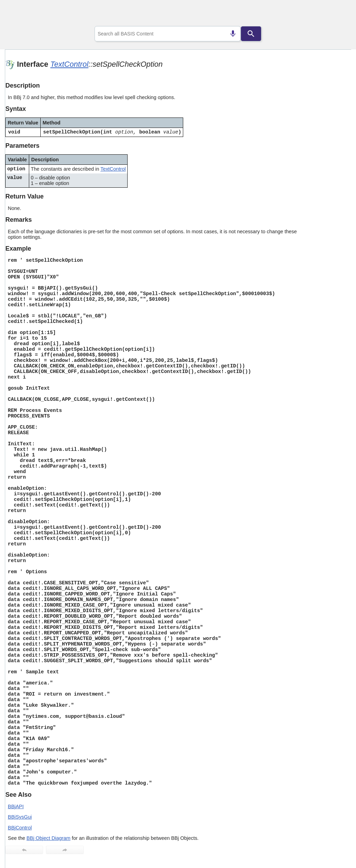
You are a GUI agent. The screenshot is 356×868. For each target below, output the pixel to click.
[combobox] (168, 34)
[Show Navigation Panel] (337, 14)
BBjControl (20, 828)
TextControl (70, 64)
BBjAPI (16, 806)
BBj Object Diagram (48, 838)
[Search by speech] (233, 34)
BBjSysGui (20, 817)
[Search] (251, 34)
